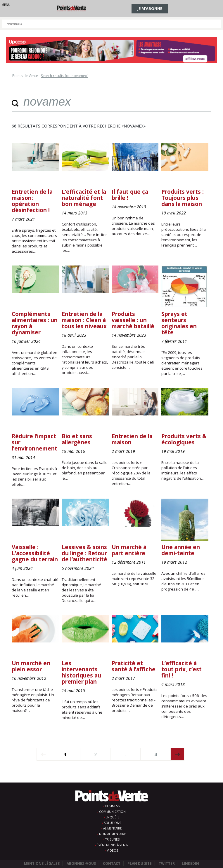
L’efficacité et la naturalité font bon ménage (84, 198)
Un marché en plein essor (31, 666)
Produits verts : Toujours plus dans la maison (183, 198)
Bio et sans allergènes (77, 439)
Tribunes (112, 839)
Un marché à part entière (129, 550)
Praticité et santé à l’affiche (134, 666)
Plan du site (140, 863)
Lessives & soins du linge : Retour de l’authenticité (84, 553)
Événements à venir (113, 845)
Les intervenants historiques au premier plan (81, 672)
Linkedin (190, 863)
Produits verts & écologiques (184, 439)
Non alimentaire (113, 834)
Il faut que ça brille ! (130, 195)
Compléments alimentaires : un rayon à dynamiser (35, 323)
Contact (112, 863)
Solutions (112, 823)
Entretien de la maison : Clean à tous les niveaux (84, 320)
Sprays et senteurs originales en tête (179, 323)
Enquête (113, 817)
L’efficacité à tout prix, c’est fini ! (181, 669)
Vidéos (113, 850)
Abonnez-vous (81, 863)
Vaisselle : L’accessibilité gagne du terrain (35, 553)
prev (43, 754)
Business (112, 806)
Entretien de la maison (132, 439)
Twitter (167, 863)
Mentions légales (42, 863)
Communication (112, 812)
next (178, 754)
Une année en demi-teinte (181, 550)
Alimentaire (113, 828)
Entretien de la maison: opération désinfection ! (32, 201)
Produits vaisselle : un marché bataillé (133, 320)
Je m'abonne (150, 8)
